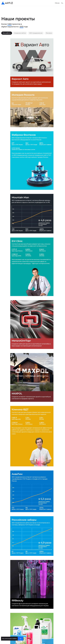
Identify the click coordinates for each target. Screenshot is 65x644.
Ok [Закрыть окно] (21, 639)
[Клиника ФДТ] (32, 436)
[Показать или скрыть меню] (58, 3)
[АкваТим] (32, 491)
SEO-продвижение (36, 33)
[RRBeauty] (32, 584)
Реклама (49, 33)
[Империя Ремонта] (32, 109)
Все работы (7, 33)
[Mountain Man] (32, 214)
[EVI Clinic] (32, 267)
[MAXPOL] (32, 377)
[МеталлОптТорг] (32, 325)
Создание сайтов (20, 33)
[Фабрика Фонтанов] (32, 161)
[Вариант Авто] (32, 63)
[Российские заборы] (32, 536)
